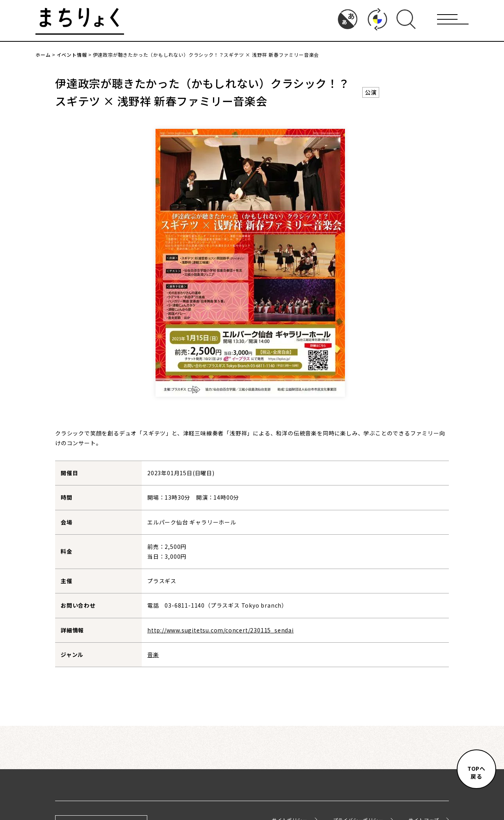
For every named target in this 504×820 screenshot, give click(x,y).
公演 (371, 92)
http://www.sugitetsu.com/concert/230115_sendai (220, 630)
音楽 (153, 655)
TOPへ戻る (476, 772)
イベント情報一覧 (252, 716)
